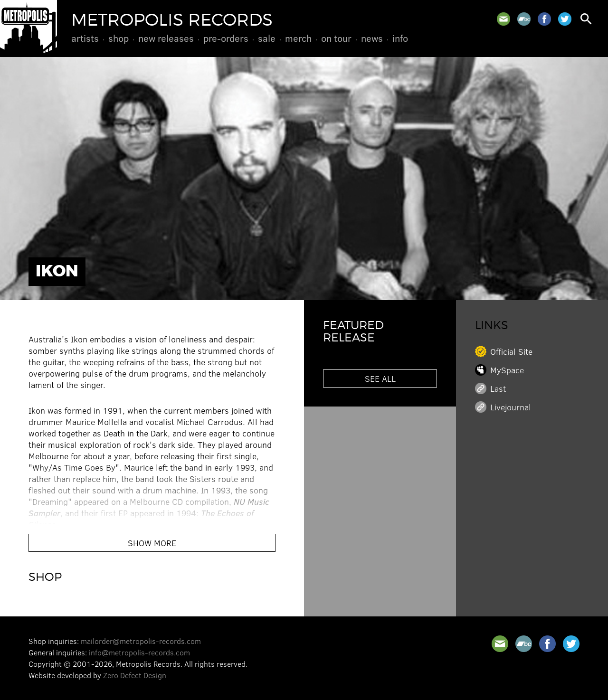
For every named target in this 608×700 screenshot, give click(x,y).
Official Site (511, 351)
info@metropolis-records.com (139, 652)
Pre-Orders (226, 38)
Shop (119, 38)
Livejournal (511, 407)
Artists (85, 38)
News (372, 38)
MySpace (507, 370)
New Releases (166, 38)
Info (400, 38)
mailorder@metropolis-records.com (141, 641)
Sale (267, 38)
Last (498, 388)
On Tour (336, 38)
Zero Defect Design (135, 675)
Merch (298, 38)
